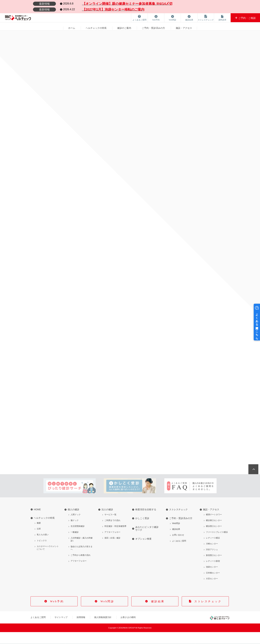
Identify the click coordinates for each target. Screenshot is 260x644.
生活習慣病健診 (78, 538)
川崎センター (212, 556)
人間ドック (76, 526)
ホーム (71, 26)
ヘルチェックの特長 (96, 26)
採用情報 (81, 629)
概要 (39, 535)
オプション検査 (143, 551)
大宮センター (212, 590)
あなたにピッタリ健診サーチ (147, 540)
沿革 (39, 541)
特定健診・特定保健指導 (115, 538)
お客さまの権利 (128, 629)
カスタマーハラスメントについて (48, 560)
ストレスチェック (178, 521)
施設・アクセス (184, 26)
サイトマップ (61, 629)
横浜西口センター (214, 538)
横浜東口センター (214, 532)
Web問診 (176, 535)
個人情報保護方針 (103, 629)
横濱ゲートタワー (214, 526)
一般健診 (75, 544)
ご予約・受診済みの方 (153, 26)
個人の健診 (73, 521)
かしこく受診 (142, 530)
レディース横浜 (213, 550)
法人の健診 (107, 521)
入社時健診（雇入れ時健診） (82, 551)
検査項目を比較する (146, 521)
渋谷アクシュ (212, 561)
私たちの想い (43, 547)
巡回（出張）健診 (112, 550)
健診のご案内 (124, 26)
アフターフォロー (79, 573)
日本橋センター (213, 585)
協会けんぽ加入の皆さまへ (82, 560)
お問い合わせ (178, 547)
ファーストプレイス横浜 (217, 544)
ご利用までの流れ (112, 532)
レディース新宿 (213, 573)
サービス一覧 (110, 526)
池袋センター (212, 579)
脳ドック (75, 532)
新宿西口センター (214, 567)
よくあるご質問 (179, 553)
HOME (37, 521)
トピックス (42, 552)
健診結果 (176, 541)
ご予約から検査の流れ (81, 567)
